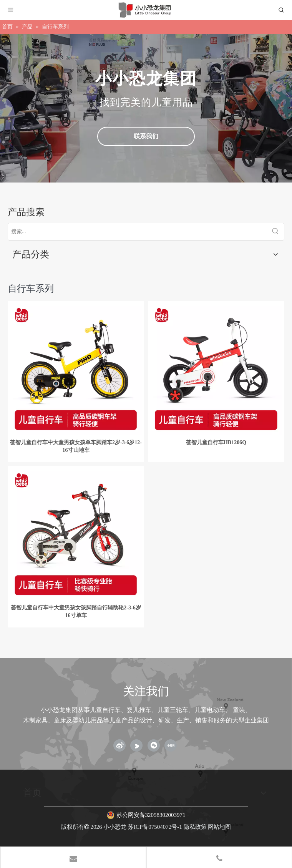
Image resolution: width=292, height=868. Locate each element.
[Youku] (136, 745)
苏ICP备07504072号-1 (155, 827)
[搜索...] (138, 232)
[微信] (154, 745)
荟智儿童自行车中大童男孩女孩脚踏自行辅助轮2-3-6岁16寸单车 (76, 612)
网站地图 (219, 827)
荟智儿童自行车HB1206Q (216, 442)
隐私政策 (195, 827)
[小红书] (171, 745)
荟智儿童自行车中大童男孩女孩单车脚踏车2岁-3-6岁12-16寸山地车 (76, 446)
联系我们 (146, 136)
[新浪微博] (119, 745)
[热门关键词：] (275, 232)
